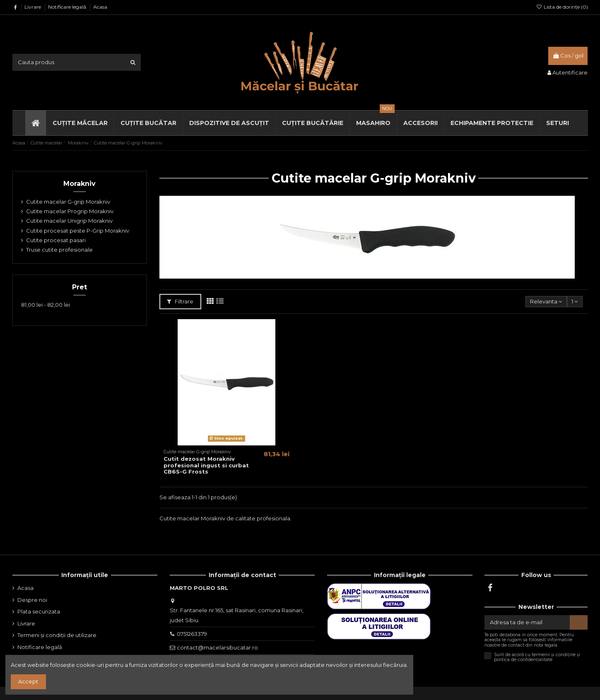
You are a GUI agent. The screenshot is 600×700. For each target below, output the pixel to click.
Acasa (100, 7)
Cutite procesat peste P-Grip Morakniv (78, 231)
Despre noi (32, 600)
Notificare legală (68, 7)
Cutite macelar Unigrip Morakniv (69, 221)
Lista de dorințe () (562, 7)
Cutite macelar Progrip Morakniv (70, 211)
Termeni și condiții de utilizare (57, 635)
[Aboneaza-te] (579, 622)
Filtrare (180, 301)
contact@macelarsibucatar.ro (217, 647)
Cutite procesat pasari (56, 240)
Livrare (33, 7)
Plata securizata (39, 611)
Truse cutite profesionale (59, 250)
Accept (28, 681)
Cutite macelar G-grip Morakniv (68, 202)
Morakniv (80, 184)
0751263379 (192, 634)
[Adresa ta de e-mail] (527, 622)
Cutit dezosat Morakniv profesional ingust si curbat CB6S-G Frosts (206, 465)
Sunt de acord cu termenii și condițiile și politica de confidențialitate (537, 657)
